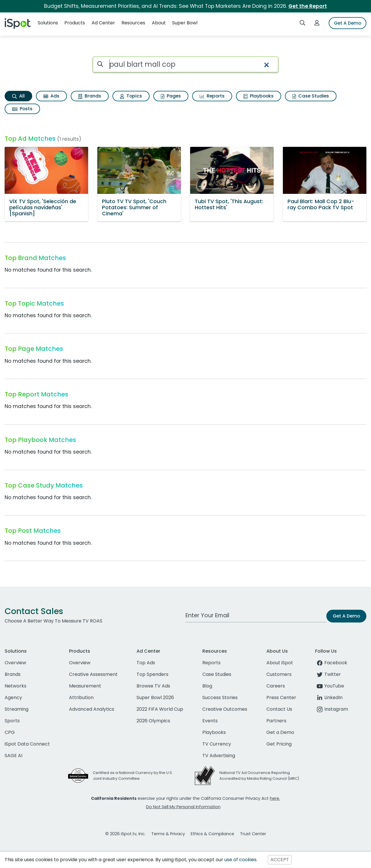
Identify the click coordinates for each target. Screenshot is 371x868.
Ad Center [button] (103, 23)
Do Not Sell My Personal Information (183, 807)
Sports (12, 721)
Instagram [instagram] (332, 709)
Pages (171, 96)
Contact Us (279, 709)
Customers (279, 674)
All (18, 96)
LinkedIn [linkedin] (329, 698)
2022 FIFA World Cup (160, 709)
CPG (10, 732)
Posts (22, 109)
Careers (276, 686)
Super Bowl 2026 (155, 698)
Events (210, 721)
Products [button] (75, 23)
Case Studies (311, 96)
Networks (16, 686)
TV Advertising (219, 756)
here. (275, 798)
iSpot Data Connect (27, 744)
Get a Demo (280, 732)
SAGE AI (13, 756)
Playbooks (259, 96)
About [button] (159, 23)
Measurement (85, 686)
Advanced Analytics (92, 709)
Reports (212, 96)
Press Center (281, 698)
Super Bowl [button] (185, 23)
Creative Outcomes (225, 709)
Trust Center (253, 834)
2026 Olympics (153, 721)
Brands (90, 96)
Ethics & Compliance (212, 834)
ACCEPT (280, 860)
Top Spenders (152, 674)
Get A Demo (348, 23)
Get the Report (308, 6)
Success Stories (220, 698)
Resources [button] (133, 23)
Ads (51, 96)
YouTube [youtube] (330, 686)
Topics (131, 96)
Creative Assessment (93, 674)
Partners (276, 721)
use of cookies (240, 860)
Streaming (17, 709)
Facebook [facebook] (331, 663)
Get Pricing (279, 744)
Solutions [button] (48, 23)
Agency (13, 698)
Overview (15, 663)
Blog (207, 686)
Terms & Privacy (168, 834)
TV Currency (217, 744)
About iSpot (280, 663)
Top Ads (146, 663)
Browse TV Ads (153, 686)
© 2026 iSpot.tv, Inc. (125, 834)
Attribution (81, 698)
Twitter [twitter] (328, 674)
